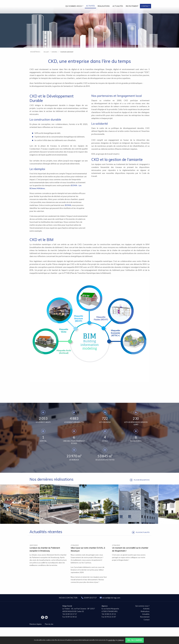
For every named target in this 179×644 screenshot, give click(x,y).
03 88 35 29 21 (110, 631)
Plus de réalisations (142, 480)
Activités (90, 6)
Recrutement (132, 6)
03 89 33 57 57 (90, 614)
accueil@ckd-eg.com (110, 614)
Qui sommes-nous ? (74, 6)
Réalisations (104, 6)
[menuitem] (74, 6)
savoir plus (112, 640)
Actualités (118, 6)
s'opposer (121, 640)
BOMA (68, 205)
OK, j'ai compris (135, 640)
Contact (145, 6)
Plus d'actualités (143, 532)
